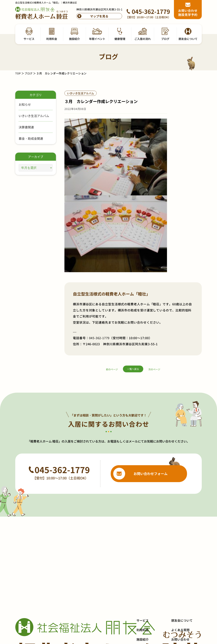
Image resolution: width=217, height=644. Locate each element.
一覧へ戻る (133, 253)
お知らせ (25, 104)
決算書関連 (26, 127)
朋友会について (182, 522)
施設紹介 (143, 541)
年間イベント (146, 550)
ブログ (29, 73)
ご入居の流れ (146, 569)
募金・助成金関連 (31, 138)
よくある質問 (180, 532)
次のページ (154, 254)
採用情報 (177, 550)
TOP (18, 73)
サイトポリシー (182, 569)
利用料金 (143, 532)
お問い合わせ (180, 541)
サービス (143, 522)
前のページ (112, 254)
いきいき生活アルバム (34, 116)
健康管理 (143, 560)
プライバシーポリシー (186, 560)
